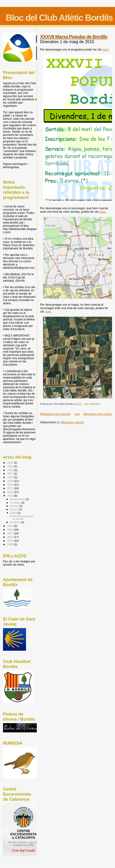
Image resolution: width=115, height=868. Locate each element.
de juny (15, 509)
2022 (10, 470)
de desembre (18, 499)
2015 (10, 496)
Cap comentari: (92, 404)
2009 (10, 544)
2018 (10, 485)
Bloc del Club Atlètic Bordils (59, 18)
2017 (10, 488)
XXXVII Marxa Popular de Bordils (74, 37)
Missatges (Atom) (72, 422)
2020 (10, 477)
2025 (10, 463)
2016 (10, 492)
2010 (10, 541)
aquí (106, 49)
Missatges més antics (98, 414)
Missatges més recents (55, 414)
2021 (10, 473)
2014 (10, 526)
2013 (10, 529)
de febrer (16, 522)
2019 (10, 481)
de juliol (15, 506)
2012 (10, 533)
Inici (77, 414)
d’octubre (16, 503)
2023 (10, 466)
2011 (10, 537)
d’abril (14, 513)
